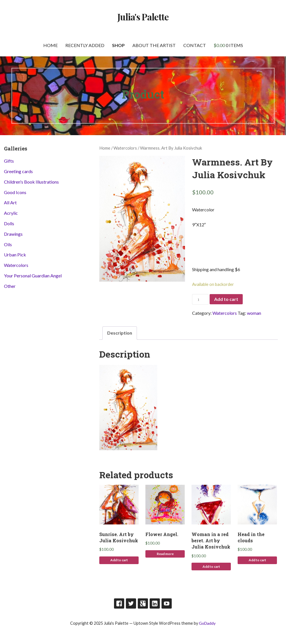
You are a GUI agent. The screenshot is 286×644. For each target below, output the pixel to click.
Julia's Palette (143, 17)
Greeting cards (18, 171)
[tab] (120, 333)
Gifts (9, 161)
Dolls (9, 223)
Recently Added (85, 45)
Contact (195, 45)
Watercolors (125, 148)
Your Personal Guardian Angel (33, 276)
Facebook (119, 603)
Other (10, 286)
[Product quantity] (200, 299)
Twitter (131, 603)
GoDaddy (207, 623)
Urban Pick (15, 255)
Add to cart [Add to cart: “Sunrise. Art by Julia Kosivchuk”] (119, 560)
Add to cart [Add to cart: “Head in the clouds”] (257, 560)
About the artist (154, 45)
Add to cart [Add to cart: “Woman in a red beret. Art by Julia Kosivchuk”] (211, 567)
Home (50, 45)
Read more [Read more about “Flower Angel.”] (165, 554)
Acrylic (11, 213)
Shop (118, 45)
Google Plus (143, 603)
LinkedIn (155, 603)
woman (254, 313)
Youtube (167, 603)
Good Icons (15, 192)
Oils (8, 244)
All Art (10, 202)
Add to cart (226, 299)
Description (120, 333)
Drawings (13, 234)
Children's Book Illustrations (31, 182)
